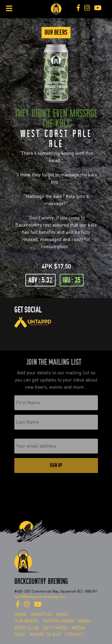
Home (20, 614)
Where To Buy (45, 634)
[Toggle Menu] (9, 8)
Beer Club (26, 628)
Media (78, 628)
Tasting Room (58, 621)
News (62, 614)
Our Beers (56, 32)
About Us (41, 614)
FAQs (20, 634)
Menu (84, 621)
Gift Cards (55, 628)
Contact (75, 634)
